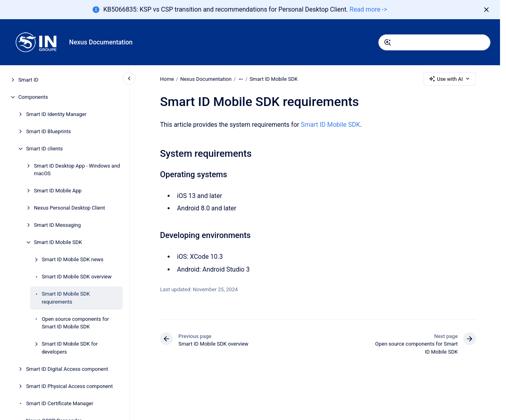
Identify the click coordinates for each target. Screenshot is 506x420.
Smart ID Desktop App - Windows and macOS (77, 170)
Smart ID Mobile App (58, 191)
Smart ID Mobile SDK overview (77, 277)
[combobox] (434, 42)
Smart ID (28, 80)
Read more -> (368, 9)
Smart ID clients (44, 149)
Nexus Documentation (101, 42)
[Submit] (388, 42)
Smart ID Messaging (57, 225)
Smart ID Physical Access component (69, 386)
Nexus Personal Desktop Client (70, 208)
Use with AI (450, 79)
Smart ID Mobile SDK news (72, 259)
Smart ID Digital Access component (67, 369)
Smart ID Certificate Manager (60, 403)
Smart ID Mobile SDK (58, 242)
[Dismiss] (486, 10)
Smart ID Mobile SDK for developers (70, 348)
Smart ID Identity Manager (56, 114)
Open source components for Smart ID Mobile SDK (75, 323)
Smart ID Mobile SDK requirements (66, 298)
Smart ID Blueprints (48, 131)
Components (33, 97)
